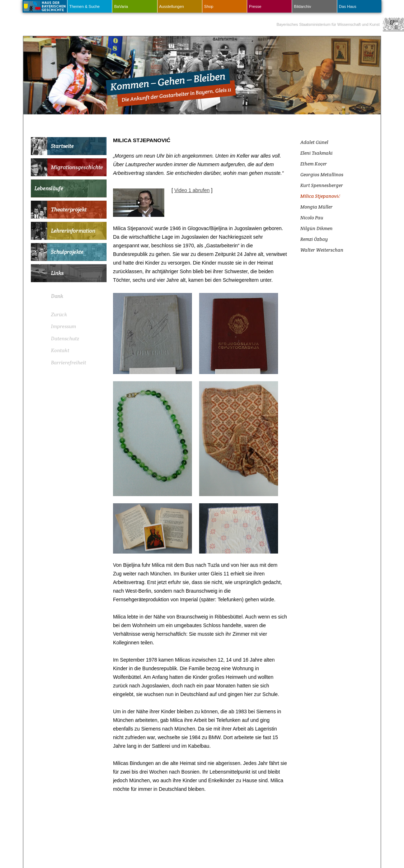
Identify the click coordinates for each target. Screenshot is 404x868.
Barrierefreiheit (69, 363)
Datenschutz (65, 339)
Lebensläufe (69, 188)
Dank (57, 296)
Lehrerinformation (69, 231)
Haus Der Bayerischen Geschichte (44, 6)
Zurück (59, 314)
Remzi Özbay (314, 239)
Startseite (69, 146)
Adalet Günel (314, 142)
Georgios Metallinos (322, 175)
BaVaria (121, 6)
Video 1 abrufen (192, 190)
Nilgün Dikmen (316, 228)
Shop (209, 6)
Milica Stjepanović (320, 196)
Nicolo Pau (312, 218)
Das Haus (348, 6)
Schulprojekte (69, 252)
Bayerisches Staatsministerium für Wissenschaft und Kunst (328, 24)
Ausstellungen (172, 6)
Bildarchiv (302, 6)
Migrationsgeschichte (69, 167)
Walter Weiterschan (322, 250)
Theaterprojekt (69, 210)
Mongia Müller (316, 207)
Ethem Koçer (314, 164)
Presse (255, 6)
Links (69, 273)
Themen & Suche (84, 6)
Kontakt (60, 350)
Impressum (64, 326)
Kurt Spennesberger (322, 185)
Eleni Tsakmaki (316, 153)
